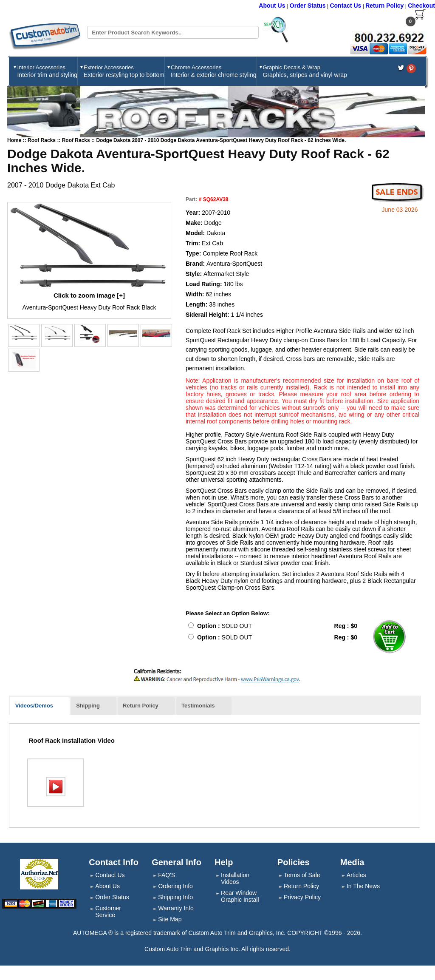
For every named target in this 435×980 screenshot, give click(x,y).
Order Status (308, 6)
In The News (363, 886)
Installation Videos (235, 878)
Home (14, 140)
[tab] (40, 706)
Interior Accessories (47, 71)
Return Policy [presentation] (141, 706)
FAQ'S (167, 875)
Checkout (421, 6)
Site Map (170, 919)
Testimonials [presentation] (198, 706)
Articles (356, 875)
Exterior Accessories (124, 71)
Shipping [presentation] (88, 706)
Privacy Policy (302, 897)
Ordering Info (175, 886)
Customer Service (108, 912)
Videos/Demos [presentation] (34, 706)
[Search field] (173, 32)
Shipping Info (175, 897)
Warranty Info (176, 908)
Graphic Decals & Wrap (305, 71)
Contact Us (345, 6)
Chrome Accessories (214, 71)
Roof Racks (42, 140)
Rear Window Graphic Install (240, 896)
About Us (273, 6)
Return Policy (384, 6)
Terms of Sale (302, 875)
